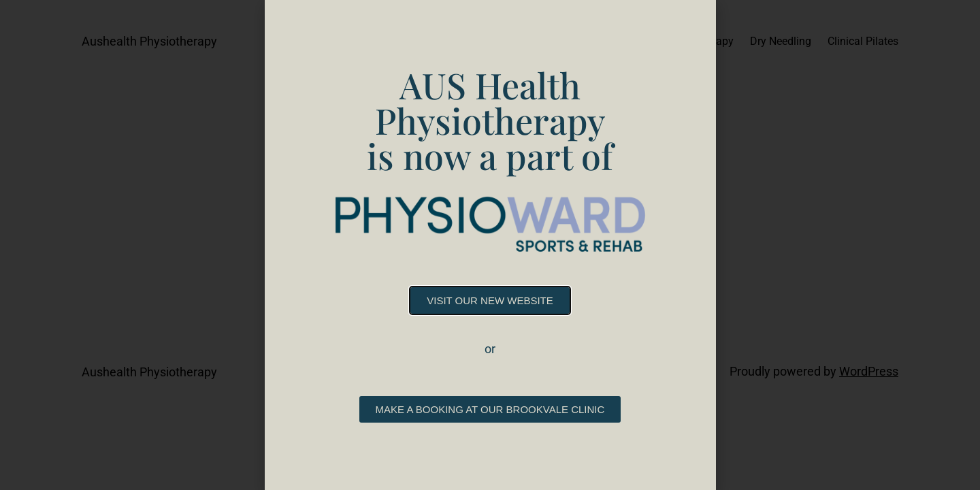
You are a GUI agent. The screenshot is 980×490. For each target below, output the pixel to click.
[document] (490, 245)
